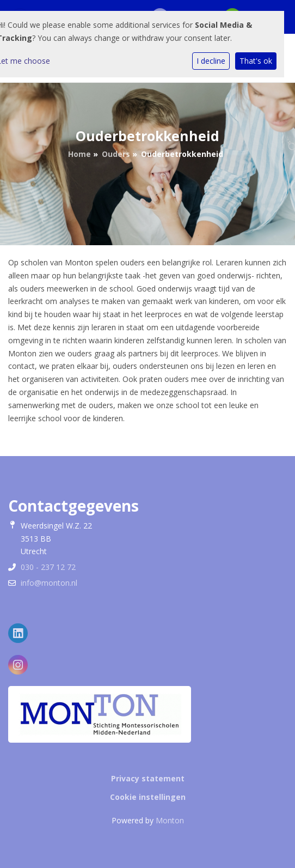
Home (79, 154)
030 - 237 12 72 (48, 567)
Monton (170, 820)
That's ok (256, 61)
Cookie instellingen (148, 797)
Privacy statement (148, 778)
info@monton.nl (49, 583)
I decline (211, 61)
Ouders (116, 154)
